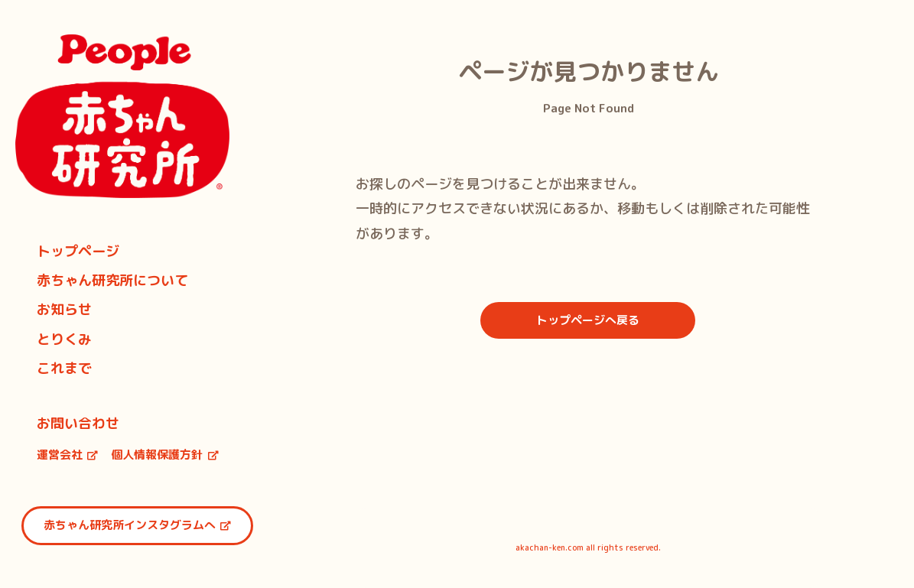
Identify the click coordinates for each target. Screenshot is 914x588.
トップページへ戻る (588, 320)
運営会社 (68, 455)
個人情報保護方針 (165, 455)
